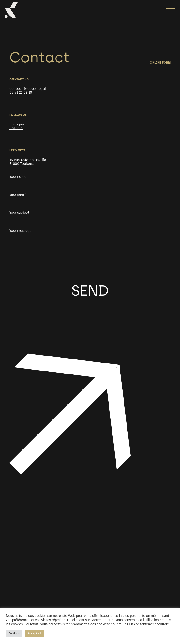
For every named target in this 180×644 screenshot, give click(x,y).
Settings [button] (14, 633)
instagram (18, 124)
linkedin (16, 128)
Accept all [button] (34, 633)
